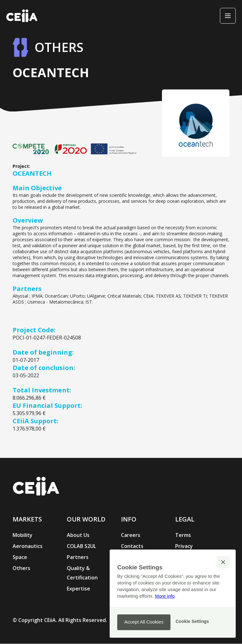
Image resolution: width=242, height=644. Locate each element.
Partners (78, 557)
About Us (78, 535)
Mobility (23, 535)
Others (21, 568)
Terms (183, 535)
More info (165, 596)
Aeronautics (28, 546)
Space (20, 557)
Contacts (132, 546)
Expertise (78, 589)
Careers (131, 535)
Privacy (184, 546)
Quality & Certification (82, 573)
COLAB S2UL (81, 546)
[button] (223, 562)
